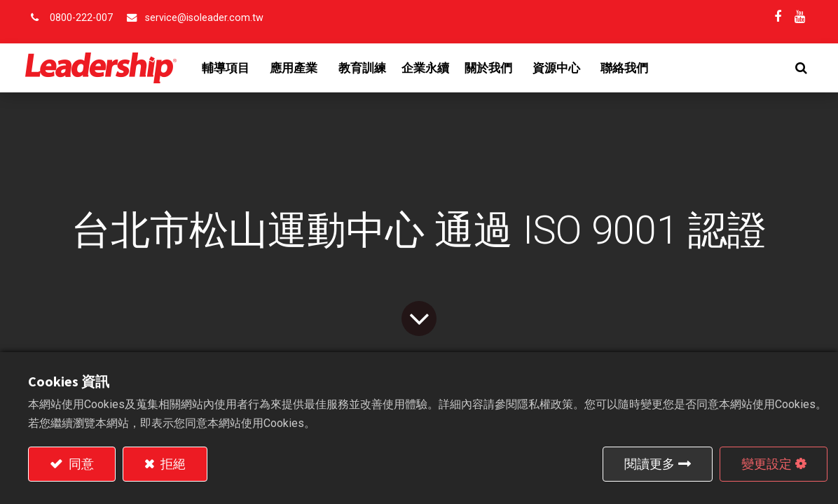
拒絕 (172, 464)
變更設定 (767, 464)
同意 (80, 464)
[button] (798, 68)
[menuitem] (365, 68)
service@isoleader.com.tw (204, 18)
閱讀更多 (650, 464)
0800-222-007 (81, 18)
